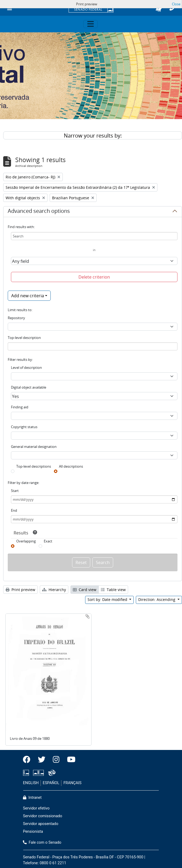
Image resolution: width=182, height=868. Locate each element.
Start (15, 491)
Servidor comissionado (43, 816)
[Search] (94, 236)
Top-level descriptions (34, 466)
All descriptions (71, 466)
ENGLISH (31, 783)
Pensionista (33, 832)
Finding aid (20, 407)
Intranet (32, 798)
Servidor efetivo (36, 808)
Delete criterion (94, 277)
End (14, 510)
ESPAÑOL (51, 783)
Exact (48, 541)
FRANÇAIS (73, 783)
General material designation (34, 447)
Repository (16, 318)
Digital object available (29, 387)
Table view (113, 590)
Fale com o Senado (42, 842)
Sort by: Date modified (108, 599)
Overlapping (26, 541)
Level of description (26, 367)
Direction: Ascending (157, 599)
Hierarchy (54, 590)
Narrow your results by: (93, 136)
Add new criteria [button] (28, 296)
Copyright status (24, 427)
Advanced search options (39, 212)
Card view (85, 590)
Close (176, 4)
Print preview (20, 590)
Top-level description (24, 338)
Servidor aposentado (41, 824)
